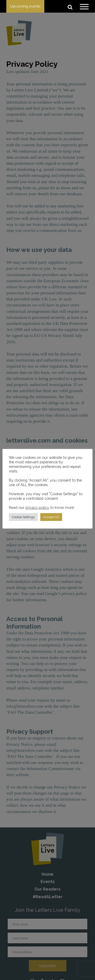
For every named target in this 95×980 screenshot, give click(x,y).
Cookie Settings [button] (23, 517)
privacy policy (37, 507)
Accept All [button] (51, 517)
